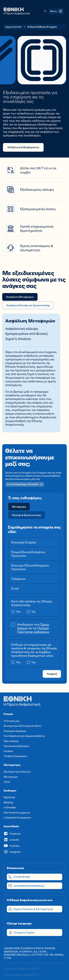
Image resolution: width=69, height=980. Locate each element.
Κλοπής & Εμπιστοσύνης (26, 515)
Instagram (12, 852)
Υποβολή (52, 674)
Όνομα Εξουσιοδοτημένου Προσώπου (28, 554)
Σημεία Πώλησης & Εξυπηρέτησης (31, 909)
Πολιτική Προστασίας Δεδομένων (33, 630)
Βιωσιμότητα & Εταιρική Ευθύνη (22, 726)
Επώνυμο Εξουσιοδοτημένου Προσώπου (30, 567)
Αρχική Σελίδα (13, 27)
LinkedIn (11, 840)
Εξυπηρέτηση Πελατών (17, 772)
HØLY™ (36, 969)
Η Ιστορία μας (12, 721)
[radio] (19, 507)
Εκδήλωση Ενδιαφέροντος (23, 147)
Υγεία (7, 782)
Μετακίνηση (11, 777)
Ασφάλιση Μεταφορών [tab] (20, 297)
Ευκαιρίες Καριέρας (15, 731)
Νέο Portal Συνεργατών (17, 813)
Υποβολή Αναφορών (15, 756)
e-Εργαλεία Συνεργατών (17, 818)
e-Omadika (10, 807)
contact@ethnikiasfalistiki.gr (26, 886)
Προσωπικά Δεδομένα (16, 746)
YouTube (11, 846)
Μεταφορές (19, 507)
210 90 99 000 (19, 877)
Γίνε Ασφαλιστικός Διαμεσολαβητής (24, 736)
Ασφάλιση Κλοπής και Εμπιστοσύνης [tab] (28, 305)
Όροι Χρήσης (11, 741)
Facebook (12, 834)
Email (15, 588)
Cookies (8, 751)
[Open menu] (56, 11)
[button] (45, 11)
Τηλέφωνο (18, 579)
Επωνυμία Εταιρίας (24, 542)
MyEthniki (9, 797)
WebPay (8, 802)
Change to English (21, 933)
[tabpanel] (34, 375)
